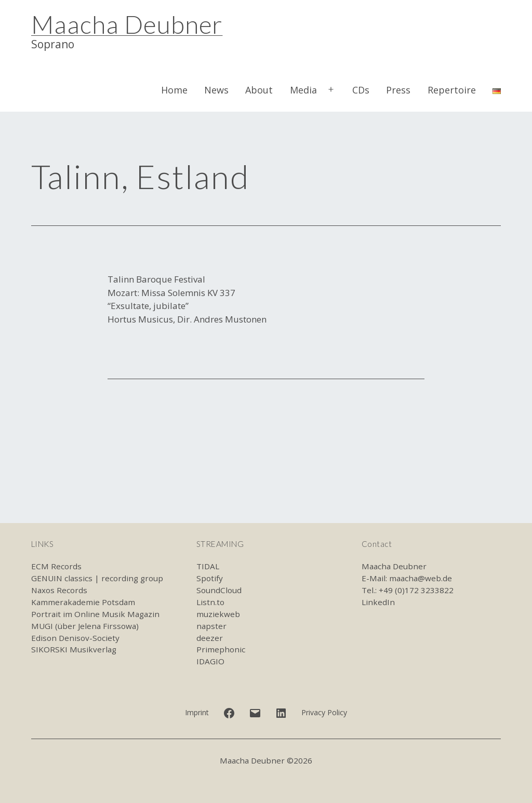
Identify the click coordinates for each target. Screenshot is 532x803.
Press (398, 90)
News (216, 90)
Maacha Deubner (127, 24)
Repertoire (452, 90)
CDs (361, 90)
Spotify (210, 578)
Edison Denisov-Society (75, 638)
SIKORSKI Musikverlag (74, 649)
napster (211, 626)
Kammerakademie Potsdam (83, 602)
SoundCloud (219, 590)
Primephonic (221, 649)
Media (303, 90)
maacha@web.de (421, 578)
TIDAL (208, 566)
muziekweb (218, 614)
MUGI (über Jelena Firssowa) (85, 626)
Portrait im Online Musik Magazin (95, 614)
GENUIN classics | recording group (97, 578)
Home (174, 90)
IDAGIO (210, 661)
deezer (210, 638)
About (259, 90)
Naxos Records (59, 590)
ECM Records (56, 566)
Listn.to (210, 602)
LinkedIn (378, 602)
